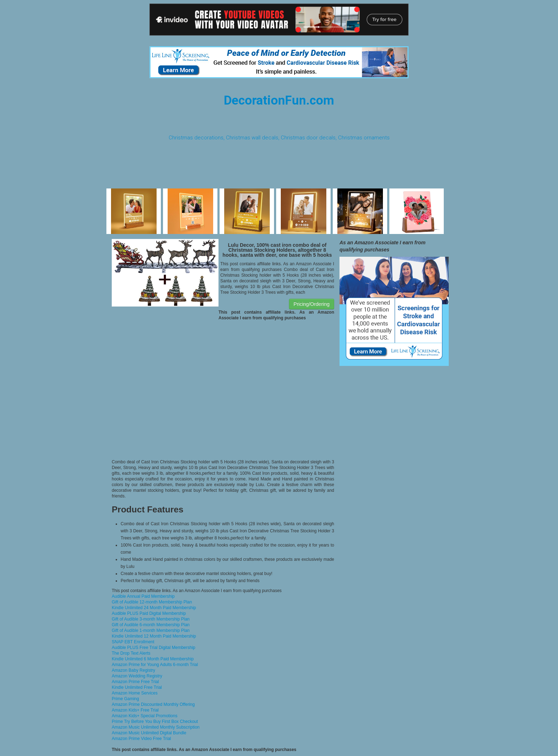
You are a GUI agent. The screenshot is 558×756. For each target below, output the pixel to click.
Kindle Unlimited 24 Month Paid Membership (154, 608)
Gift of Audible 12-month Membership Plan (152, 602)
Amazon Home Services (135, 693)
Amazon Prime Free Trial (135, 682)
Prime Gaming (125, 699)
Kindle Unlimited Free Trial (137, 687)
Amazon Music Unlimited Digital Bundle (149, 733)
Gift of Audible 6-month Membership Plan (151, 625)
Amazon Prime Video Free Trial (141, 739)
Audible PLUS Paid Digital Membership (149, 613)
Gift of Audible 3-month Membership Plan (151, 619)
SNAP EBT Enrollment (133, 642)
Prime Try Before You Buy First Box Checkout (155, 722)
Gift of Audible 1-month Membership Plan (151, 630)
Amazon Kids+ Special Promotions (144, 716)
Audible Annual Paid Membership (143, 596)
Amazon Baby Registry (133, 670)
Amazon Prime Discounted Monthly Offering (153, 704)
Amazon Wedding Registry (137, 676)
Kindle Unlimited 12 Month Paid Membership (154, 636)
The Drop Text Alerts (131, 653)
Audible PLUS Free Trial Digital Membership (154, 648)
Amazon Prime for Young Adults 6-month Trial (155, 665)
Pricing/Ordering (312, 304)
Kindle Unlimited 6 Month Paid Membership (153, 659)
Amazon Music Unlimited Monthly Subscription (156, 727)
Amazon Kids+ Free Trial (135, 710)
